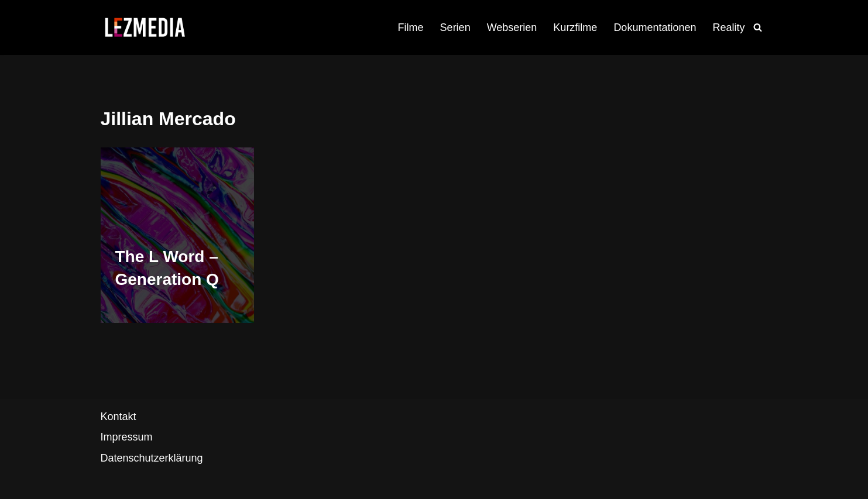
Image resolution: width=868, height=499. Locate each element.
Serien (455, 27)
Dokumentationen (655, 27)
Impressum (127, 437)
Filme (411, 27)
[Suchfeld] (758, 27)
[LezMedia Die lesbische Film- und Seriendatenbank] (145, 27)
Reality (728, 27)
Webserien (512, 27)
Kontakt (119, 417)
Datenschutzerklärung (152, 458)
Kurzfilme (575, 27)
